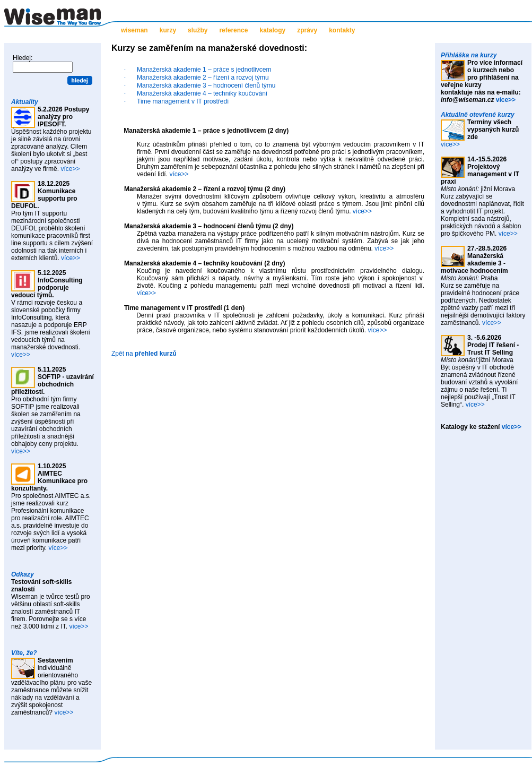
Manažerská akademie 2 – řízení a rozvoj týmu (203, 78)
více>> (70, 169)
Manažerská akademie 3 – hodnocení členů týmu (206, 85)
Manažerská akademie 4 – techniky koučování (202, 93)
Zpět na (144, 354)
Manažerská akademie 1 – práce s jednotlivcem (204, 70)
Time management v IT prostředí (183, 101)
